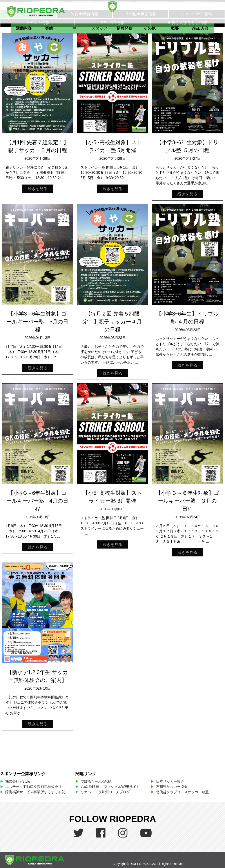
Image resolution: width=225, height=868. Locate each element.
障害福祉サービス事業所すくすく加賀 (35, 792)
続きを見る (38, 189)
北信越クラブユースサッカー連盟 (182, 792)
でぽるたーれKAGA (96, 781)
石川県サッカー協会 (172, 787)
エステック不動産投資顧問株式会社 (33, 787)
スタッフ (99, 28)
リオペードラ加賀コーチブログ (105, 792)
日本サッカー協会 (170, 781)
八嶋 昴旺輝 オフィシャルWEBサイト (112, 787)
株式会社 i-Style (18, 781)
